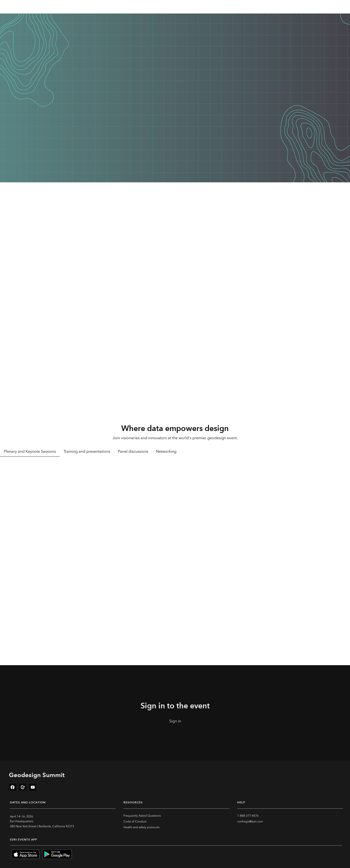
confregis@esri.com (250, 821)
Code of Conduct (135, 821)
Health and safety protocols (141, 827)
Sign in (175, 721)
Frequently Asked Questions (142, 816)
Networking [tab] (166, 451)
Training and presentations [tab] (87, 451)
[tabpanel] (175, 523)
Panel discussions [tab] (133, 451)
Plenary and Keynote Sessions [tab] (30, 451)
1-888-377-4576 (248, 816)
